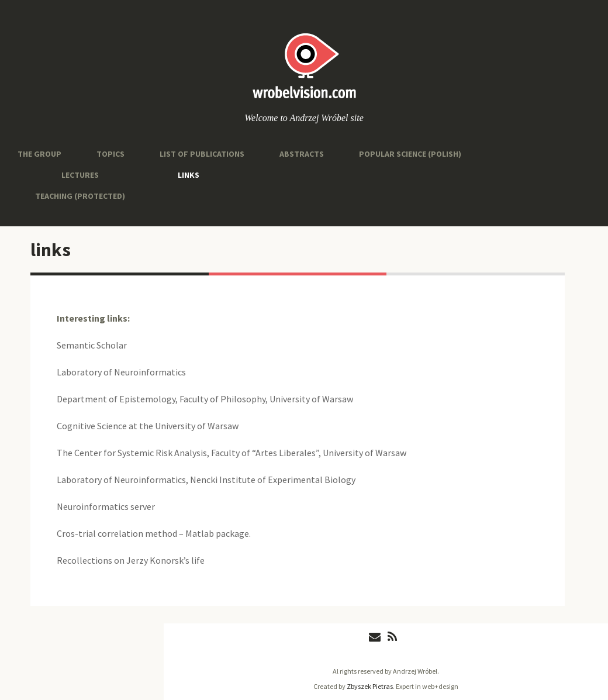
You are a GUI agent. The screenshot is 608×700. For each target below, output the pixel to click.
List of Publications (202, 154)
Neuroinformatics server (106, 506)
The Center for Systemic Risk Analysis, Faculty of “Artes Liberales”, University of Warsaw (232, 453)
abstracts (302, 154)
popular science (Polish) (410, 154)
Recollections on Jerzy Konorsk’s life (131, 560)
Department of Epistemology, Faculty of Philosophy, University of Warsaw (205, 399)
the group (39, 154)
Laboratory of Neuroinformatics (121, 372)
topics (110, 154)
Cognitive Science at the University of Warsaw (148, 426)
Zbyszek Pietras (370, 686)
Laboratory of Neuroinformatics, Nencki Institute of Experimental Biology (206, 480)
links (189, 175)
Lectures (80, 175)
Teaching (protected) (80, 196)
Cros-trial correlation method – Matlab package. (154, 533)
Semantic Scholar (92, 345)
